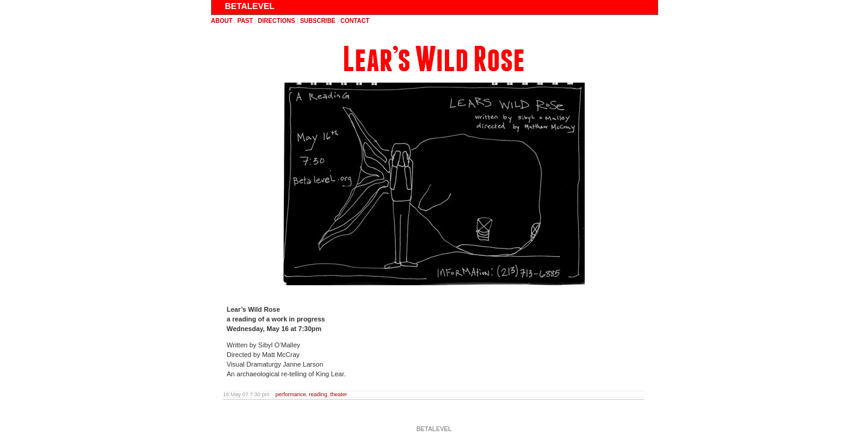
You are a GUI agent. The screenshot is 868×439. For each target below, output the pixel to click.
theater (339, 394)
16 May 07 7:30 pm (246, 394)
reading (318, 394)
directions (277, 21)
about (222, 21)
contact (355, 21)
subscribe (318, 21)
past (245, 21)
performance (291, 394)
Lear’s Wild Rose (434, 59)
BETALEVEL (250, 6)
